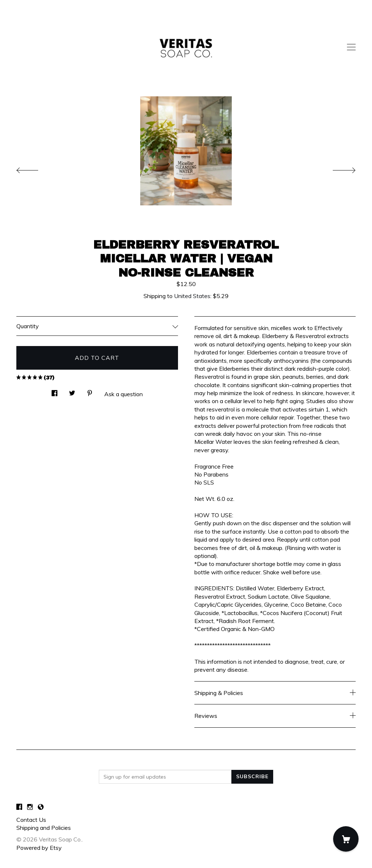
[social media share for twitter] (72, 391)
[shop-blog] (41, 807)
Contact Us (31, 820)
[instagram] (30, 807)
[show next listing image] (337, 168)
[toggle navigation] (351, 47)
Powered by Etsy (39, 848)
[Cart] (346, 839)
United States (192, 296)
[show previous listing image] (35, 168)
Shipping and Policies (44, 828)
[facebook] (19, 807)
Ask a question (124, 394)
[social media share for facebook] (54, 391)
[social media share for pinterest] (90, 391)
